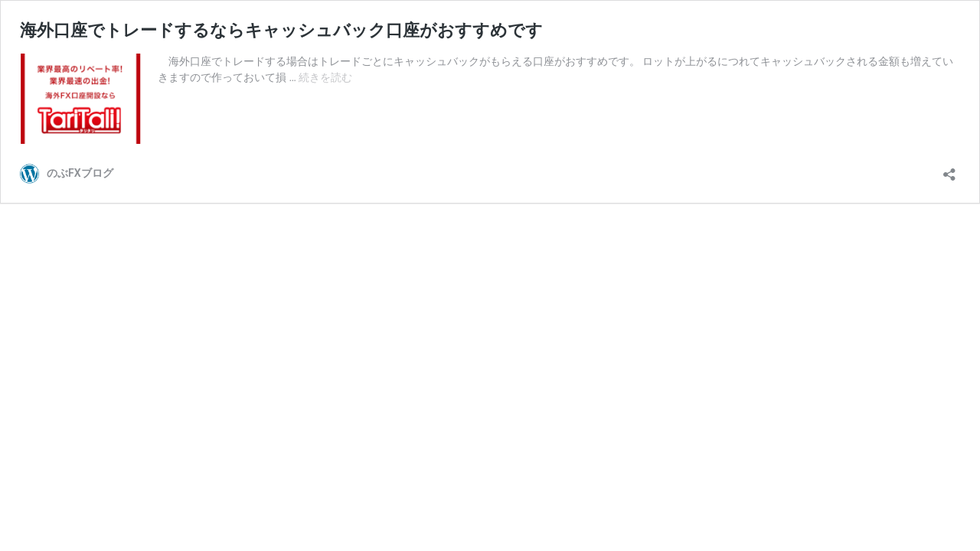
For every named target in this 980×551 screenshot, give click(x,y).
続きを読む (325, 77)
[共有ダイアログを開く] (949, 170)
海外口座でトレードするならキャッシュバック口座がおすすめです (281, 30)
